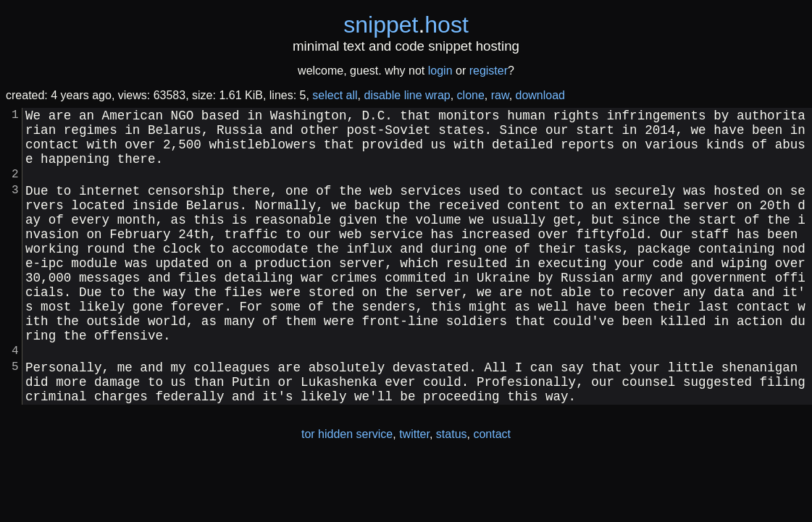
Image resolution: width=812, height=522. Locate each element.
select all (335, 95)
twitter (414, 492)
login (440, 71)
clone (471, 95)
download (541, 95)
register (489, 71)
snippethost (406, 25)
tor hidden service (347, 492)
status (452, 492)
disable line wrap (407, 95)
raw (500, 95)
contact (492, 492)
